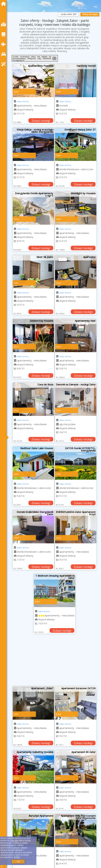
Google (14, 840)
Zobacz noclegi (41, 121)
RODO (17, 857)
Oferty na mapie (90, 14)
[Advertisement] (55, 662)
